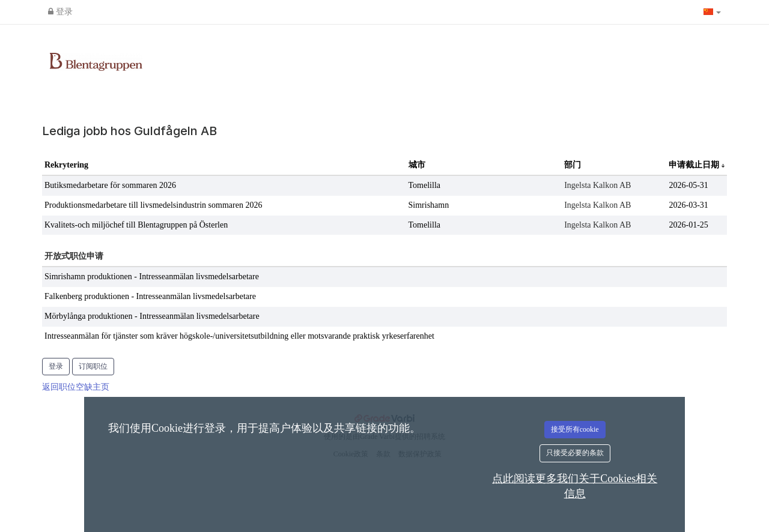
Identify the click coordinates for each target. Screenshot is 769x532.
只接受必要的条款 (575, 453)
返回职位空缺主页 (76, 387)
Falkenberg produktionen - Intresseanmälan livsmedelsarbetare (150, 296)
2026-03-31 (688, 205)
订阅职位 (93, 366)
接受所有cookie (575, 429)
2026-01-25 (688, 225)
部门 (573, 165)
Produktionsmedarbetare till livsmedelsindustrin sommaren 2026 (153, 205)
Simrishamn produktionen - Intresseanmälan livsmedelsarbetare (152, 277)
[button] (713, 12)
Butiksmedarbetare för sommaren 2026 (110, 185)
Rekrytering (66, 165)
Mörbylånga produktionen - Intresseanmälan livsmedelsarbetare (152, 316)
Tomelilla (424, 185)
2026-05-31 (688, 185)
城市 (417, 165)
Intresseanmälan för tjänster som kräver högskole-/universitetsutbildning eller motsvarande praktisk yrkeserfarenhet (239, 336)
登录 (60, 12)
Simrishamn (429, 205)
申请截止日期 (695, 165)
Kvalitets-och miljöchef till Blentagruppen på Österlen (136, 225)
